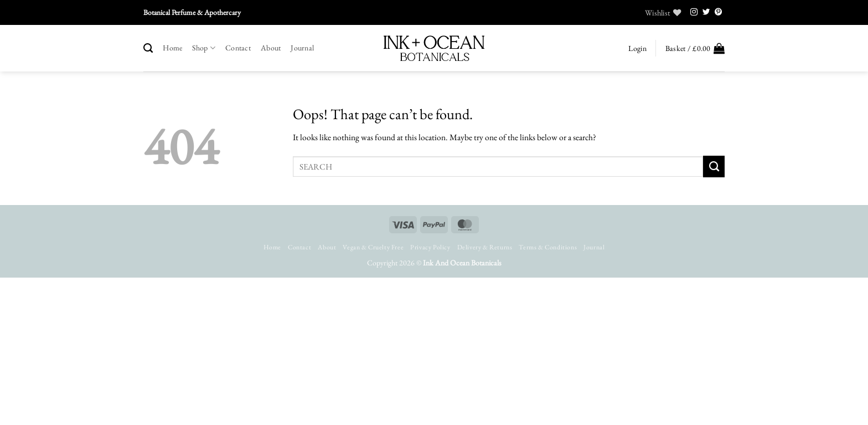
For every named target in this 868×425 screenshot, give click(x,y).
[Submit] (714, 166)
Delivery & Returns (485, 247)
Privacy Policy (430, 247)
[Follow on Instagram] (694, 12)
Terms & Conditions (548, 247)
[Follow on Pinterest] (719, 12)
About (271, 48)
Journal (302, 48)
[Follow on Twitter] (706, 12)
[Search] (148, 48)
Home (172, 48)
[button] (637, 48)
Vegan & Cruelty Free (373, 247)
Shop (204, 48)
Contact (238, 48)
